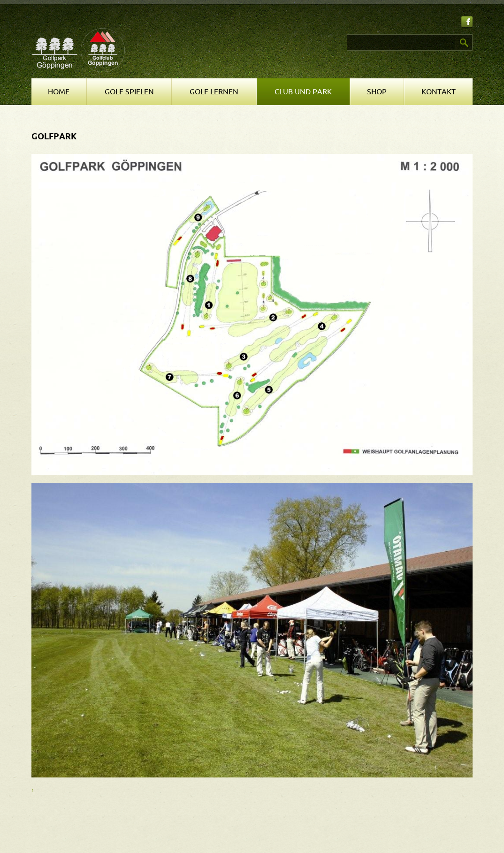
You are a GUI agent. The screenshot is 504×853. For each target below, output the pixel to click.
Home (59, 92)
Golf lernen (214, 92)
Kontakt (439, 92)
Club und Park (303, 92)
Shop (377, 92)
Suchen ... (257, 34)
